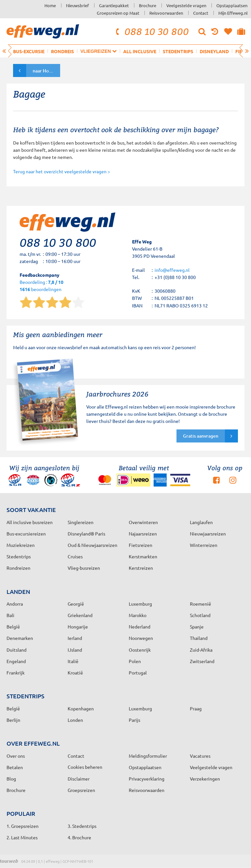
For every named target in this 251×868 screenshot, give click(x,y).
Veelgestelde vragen (186, 5)
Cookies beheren (85, 767)
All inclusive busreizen (30, 522)
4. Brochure (79, 837)
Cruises (75, 556)
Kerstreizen (141, 568)
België (13, 627)
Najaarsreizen (143, 534)
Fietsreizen (141, 545)
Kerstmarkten (143, 556)
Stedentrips (178, 51)
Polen (135, 661)
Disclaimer (79, 779)
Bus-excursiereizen (26, 534)
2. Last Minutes (22, 837)
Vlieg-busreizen (84, 568)
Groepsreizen (81, 790)
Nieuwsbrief (77, 5)
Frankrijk (16, 673)
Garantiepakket (114, 5)
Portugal (138, 673)
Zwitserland (202, 661)
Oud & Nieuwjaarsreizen (92, 545)
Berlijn (13, 720)
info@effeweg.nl (172, 270)
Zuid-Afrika (201, 650)
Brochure (148, 5)
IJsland (75, 650)
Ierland (75, 638)
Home (50, 5)
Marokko (138, 615)
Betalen (15, 767)
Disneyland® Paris (86, 534)
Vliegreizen (99, 51)
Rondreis (62, 51)
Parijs (134, 720)
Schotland (200, 615)
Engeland (16, 661)
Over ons (16, 756)
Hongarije (78, 627)
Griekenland (80, 615)
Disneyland (214, 51)
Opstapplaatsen (232, 5)
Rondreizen (18, 568)
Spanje (197, 627)
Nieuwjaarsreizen (208, 534)
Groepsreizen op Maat (118, 13)
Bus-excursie (29, 51)
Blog (11, 779)
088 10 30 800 (151, 31)
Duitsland (17, 650)
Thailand (199, 638)
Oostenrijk (140, 650)
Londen (75, 720)
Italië (73, 661)
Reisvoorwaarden (166, 13)
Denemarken (20, 638)
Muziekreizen (21, 545)
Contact (201, 13)
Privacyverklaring (147, 779)
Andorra (15, 604)
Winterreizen (204, 545)
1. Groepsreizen (23, 826)
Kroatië (75, 673)
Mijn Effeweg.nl (233, 13)
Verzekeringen (205, 779)
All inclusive (140, 51)
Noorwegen (141, 638)
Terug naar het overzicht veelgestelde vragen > (62, 171)
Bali (10, 615)
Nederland (140, 627)
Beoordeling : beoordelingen (42, 286)
